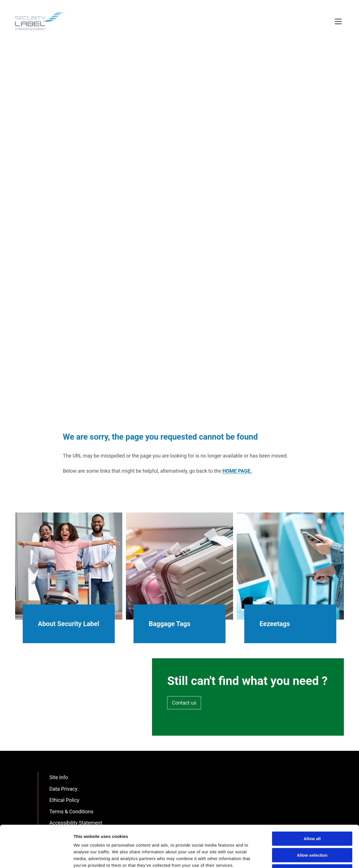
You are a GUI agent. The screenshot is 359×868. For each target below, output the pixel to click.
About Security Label (69, 624)
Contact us (184, 703)
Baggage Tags (170, 624)
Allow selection (312, 816)
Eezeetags (275, 624)
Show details (294, 857)
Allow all (312, 799)
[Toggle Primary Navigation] (339, 22)
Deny (312, 832)
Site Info (59, 777)
